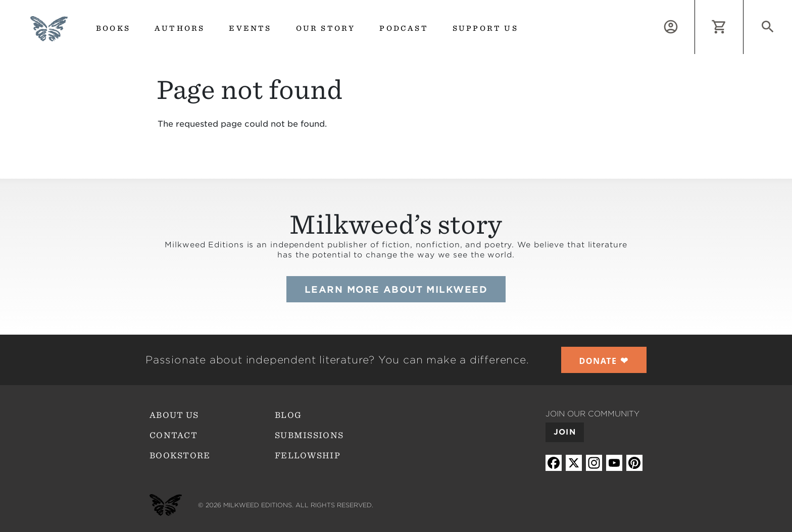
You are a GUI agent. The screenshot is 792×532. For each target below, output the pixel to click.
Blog (288, 415)
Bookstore (180, 456)
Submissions (309, 435)
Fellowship (308, 456)
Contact (174, 435)
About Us (174, 415)
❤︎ (604, 360)
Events (250, 28)
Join (565, 432)
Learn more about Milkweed (396, 289)
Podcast (404, 28)
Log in (695, 6)
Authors (180, 28)
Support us (485, 28)
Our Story (326, 28)
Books (113, 28)
